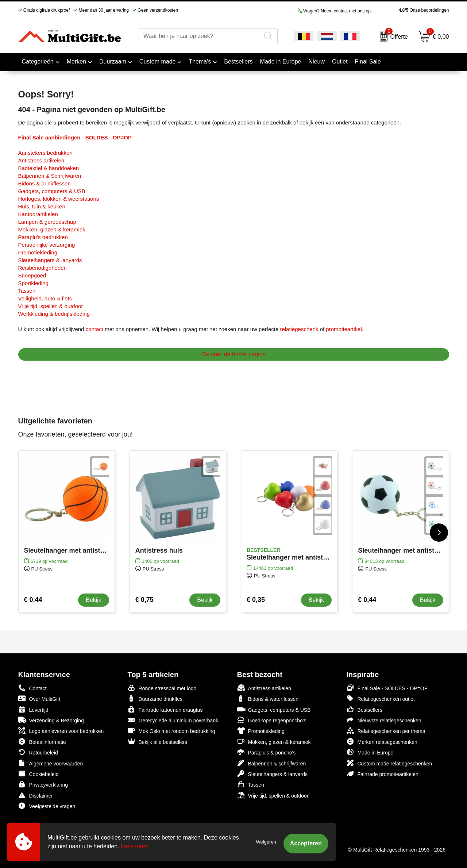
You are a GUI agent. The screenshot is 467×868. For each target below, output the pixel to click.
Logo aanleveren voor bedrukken (61, 731)
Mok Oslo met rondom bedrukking (171, 731)
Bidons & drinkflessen (45, 183)
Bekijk (94, 600)
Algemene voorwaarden (51, 763)
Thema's (200, 62)
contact (94, 329)
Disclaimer (36, 795)
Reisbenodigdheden (43, 268)
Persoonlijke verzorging (47, 245)
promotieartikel (344, 329)
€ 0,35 (256, 600)
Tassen (27, 291)
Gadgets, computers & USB (52, 191)
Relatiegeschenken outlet (381, 698)
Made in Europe (370, 752)
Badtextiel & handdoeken (49, 168)
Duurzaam (113, 62)
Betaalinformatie (42, 742)
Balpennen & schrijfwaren (272, 763)
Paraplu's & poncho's (267, 752)
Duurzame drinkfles (155, 698)
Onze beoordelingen (412, 10)
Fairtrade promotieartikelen (383, 774)
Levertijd (33, 709)
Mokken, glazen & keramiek (52, 229)
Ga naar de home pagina (233, 354)
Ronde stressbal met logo (162, 688)
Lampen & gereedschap (47, 222)
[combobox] (200, 36)
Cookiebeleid (38, 774)
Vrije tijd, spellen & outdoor (51, 306)
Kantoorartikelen (38, 214)
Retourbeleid (38, 752)
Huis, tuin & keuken (42, 206)
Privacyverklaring (43, 784)
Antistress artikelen (41, 160)
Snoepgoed (32, 275)
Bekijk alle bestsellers (158, 742)
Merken (76, 62)
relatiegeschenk (299, 329)
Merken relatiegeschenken (382, 742)
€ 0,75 (144, 600)
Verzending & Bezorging (51, 720)
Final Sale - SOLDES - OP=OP (387, 688)
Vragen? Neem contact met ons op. (335, 11)
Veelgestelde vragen (47, 806)
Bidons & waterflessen (268, 698)
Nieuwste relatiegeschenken (384, 720)
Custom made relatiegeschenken (389, 763)
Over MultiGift (39, 698)
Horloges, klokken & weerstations (59, 199)
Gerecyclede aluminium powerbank (173, 720)
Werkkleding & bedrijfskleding (54, 314)
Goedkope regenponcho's (272, 720)
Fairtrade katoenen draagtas (165, 709)
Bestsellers (364, 709)
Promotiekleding (38, 252)
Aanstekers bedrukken (45, 153)
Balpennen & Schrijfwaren (50, 176)
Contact (32, 688)
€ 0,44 (33, 600)
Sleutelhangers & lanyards (50, 260)
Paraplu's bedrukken (43, 237)
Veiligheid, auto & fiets (45, 298)
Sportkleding (33, 283)
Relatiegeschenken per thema (386, 731)
